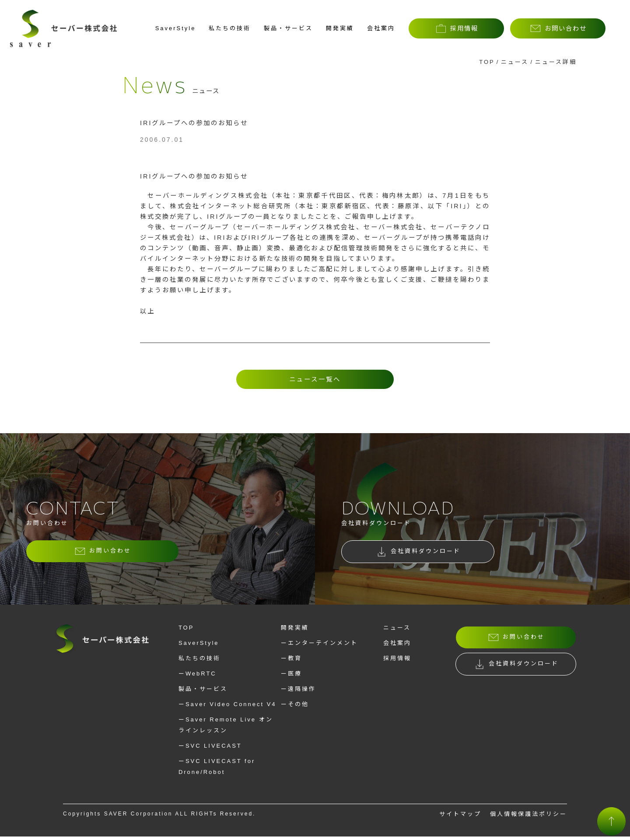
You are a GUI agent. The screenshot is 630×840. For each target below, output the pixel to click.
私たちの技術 (230, 28)
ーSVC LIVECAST (210, 749)
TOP (487, 62)
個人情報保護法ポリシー (528, 817)
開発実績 (340, 28)
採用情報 (397, 662)
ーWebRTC (198, 677)
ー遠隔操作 (298, 692)
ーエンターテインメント (319, 646)
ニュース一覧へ (315, 379)
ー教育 (291, 662)
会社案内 (381, 28)
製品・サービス (288, 28)
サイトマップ (460, 817)
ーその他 (295, 708)
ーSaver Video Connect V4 (227, 708)
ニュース (515, 62)
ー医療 (291, 677)
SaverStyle (176, 28)
